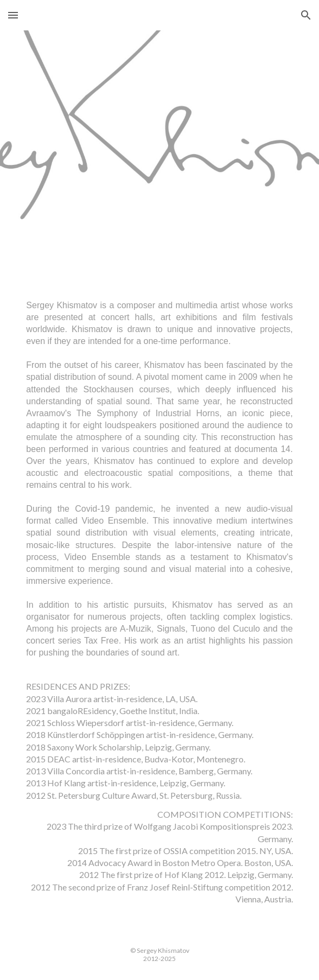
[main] (159, 606)
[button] (13, 15)
